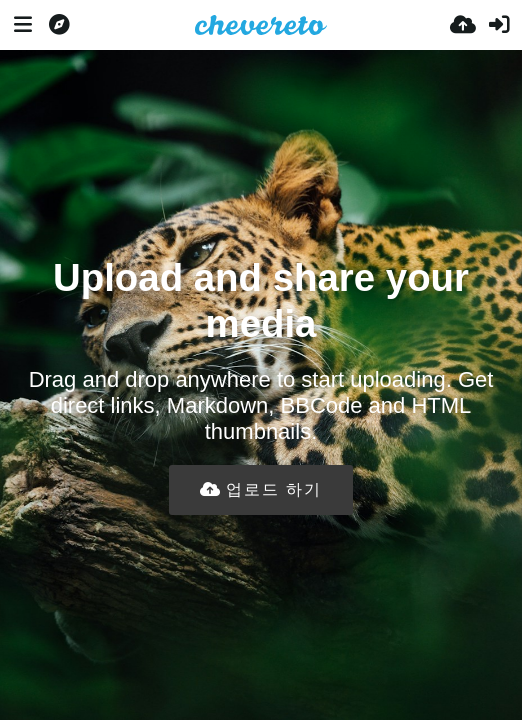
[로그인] (499, 25)
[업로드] (463, 25)
